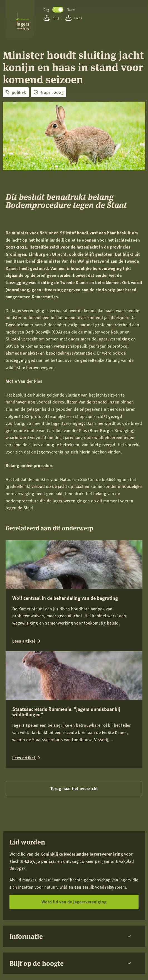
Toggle (58, 10)
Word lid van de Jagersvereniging (74, 902)
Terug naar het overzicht (74, 788)
